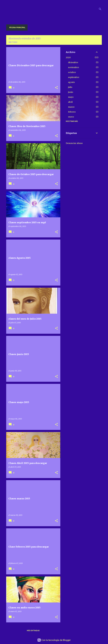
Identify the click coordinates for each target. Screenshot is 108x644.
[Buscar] (100, 9)
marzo (71, 107)
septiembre (74, 77)
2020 (68, 57)
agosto (71, 82)
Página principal (17, 27)
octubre (72, 72)
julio (70, 87)
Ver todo (13, 42)
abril (70, 102)
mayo (71, 97)
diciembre (73, 62)
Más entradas (33, 631)
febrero (72, 112)
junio (71, 92)
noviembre (73, 67)
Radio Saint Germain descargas (47, 9)
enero (71, 117)
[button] (56, 88)
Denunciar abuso (74, 143)
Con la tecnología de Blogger (54, 640)
